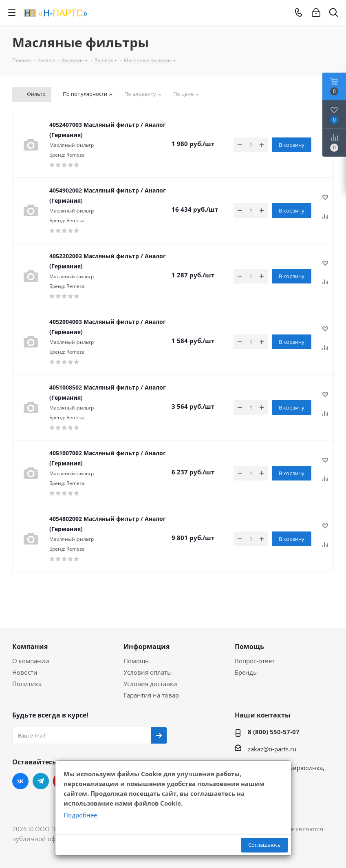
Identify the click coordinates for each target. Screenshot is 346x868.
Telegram (41, 781)
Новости (25, 672)
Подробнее (80, 815)
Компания (30, 647)
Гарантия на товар (151, 695)
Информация (147, 647)
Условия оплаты (148, 672)
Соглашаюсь (264, 845)
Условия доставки (150, 684)
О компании (31, 661)
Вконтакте (20, 781)
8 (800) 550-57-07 (274, 732)
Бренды (246, 672)
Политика (27, 684)
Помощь (136, 661)
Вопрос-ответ (255, 661)
